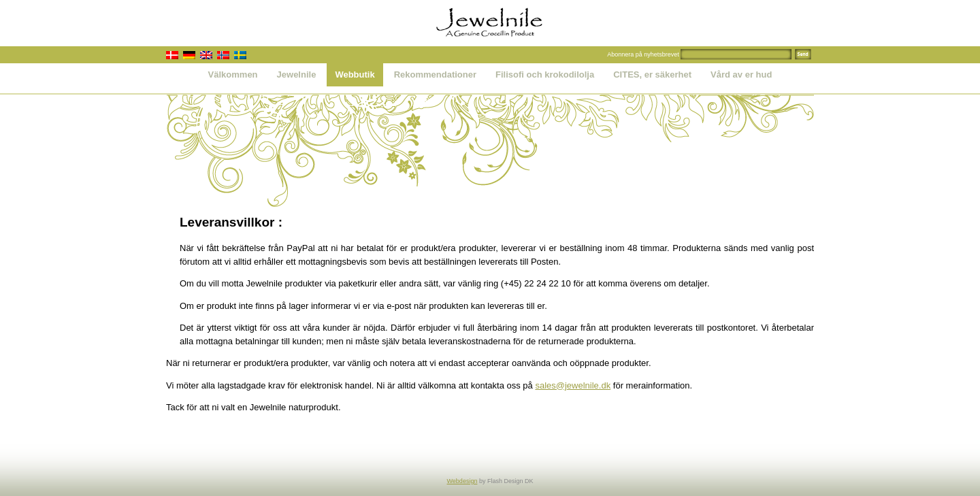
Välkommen (233, 75)
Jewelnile (297, 75)
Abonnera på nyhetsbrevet (643, 54)
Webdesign (462, 481)
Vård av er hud (741, 75)
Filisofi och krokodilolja (545, 75)
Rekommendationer (435, 75)
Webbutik (355, 75)
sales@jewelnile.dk (573, 385)
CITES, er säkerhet (652, 75)
